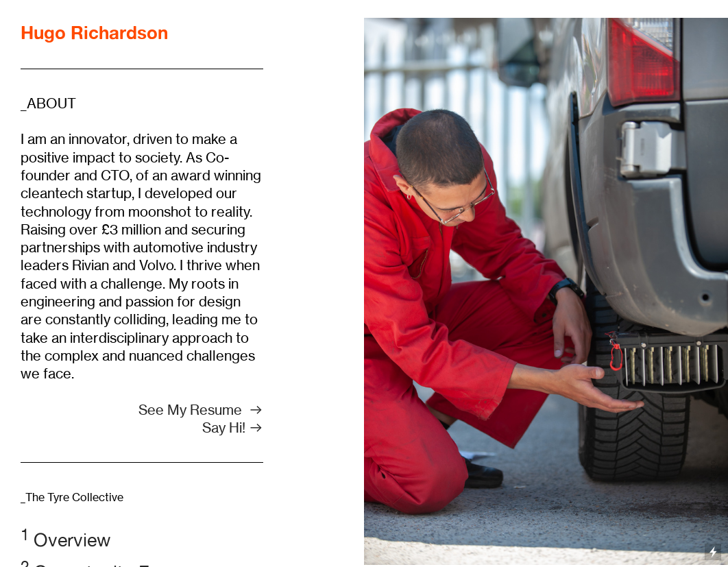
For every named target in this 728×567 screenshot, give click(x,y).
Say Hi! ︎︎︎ (233, 427)
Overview (65, 540)
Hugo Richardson (94, 32)
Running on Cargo (713, 493)
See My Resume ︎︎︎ (201, 410)
